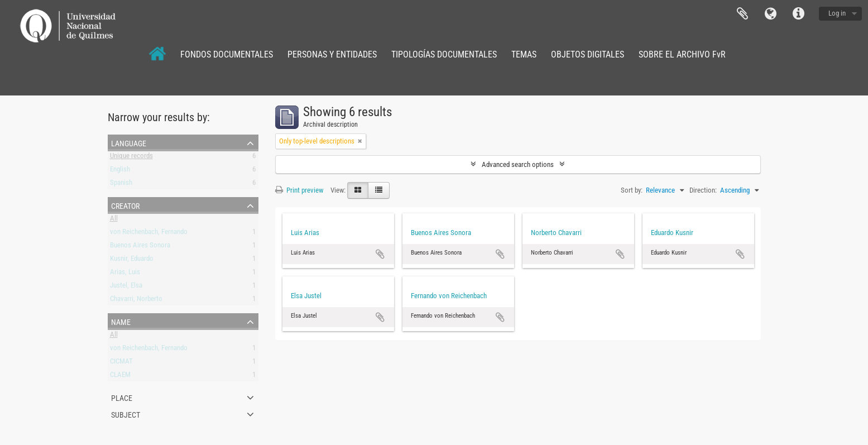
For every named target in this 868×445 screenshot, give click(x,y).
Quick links (798, 14)
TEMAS (524, 54)
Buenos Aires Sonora (140, 247)
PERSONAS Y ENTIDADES (332, 54)
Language (770, 14)
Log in (837, 13)
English (120, 171)
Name (121, 321)
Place (122, 397)
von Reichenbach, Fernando (149, 234)
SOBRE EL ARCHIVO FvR (682, 54)
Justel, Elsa (126, 287)
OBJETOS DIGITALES (588, 54)
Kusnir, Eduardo (132, 260)
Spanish (121, 185)
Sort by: (632, 190)
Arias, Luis (125, 274)
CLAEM (120, 377)
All (114, 220)
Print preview (299, 190)
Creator (125, 205)
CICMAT (121, 363)
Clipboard (742, 14)
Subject (126, 414)
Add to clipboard (380, 254)
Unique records (131, 158)
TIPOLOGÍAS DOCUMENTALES (444, 54)
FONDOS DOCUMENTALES (227, 54)
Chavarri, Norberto (136, 301)
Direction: (703, 190)
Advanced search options (518, 164)
